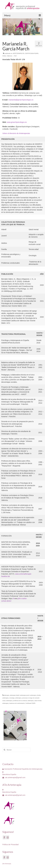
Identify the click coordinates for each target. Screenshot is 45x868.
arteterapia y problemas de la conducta (16, 701)
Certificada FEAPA (30, 703)
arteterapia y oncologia (8, 698)
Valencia (9, 56)
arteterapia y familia (35, 695)
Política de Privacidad (10, 845)
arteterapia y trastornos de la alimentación (14, 703)
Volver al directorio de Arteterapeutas (16, 133)
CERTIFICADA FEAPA (32, 53)
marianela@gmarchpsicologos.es (21, 100)
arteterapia (6, 695)
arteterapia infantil (15, 695)
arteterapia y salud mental (34, 701)
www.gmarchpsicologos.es (17, 122)
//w (14, 598)
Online (4, 56)
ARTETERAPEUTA (19, 53)
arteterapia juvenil (25, 695)
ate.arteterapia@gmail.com (14, 777)
